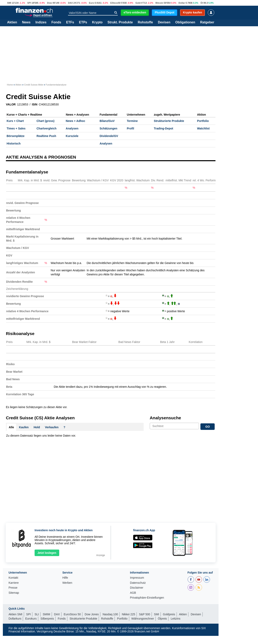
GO (208, 427)
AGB (133, 593)
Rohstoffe (145, 22)
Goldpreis (169, 614)
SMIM (46, 614)
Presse (13, 588)
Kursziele (72, 136)
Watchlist (203, 128)
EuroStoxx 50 (72, 614)
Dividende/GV (109, 136)
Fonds (56, 22)
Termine (132, 121)
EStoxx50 (115, 3)
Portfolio (203, 121)
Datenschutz (138, 583)
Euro (91, 3)
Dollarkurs (15, 619)
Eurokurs (31, 619)
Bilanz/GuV (107, 121)
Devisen (164, 22)
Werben (67, 583)
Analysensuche (165, 418)
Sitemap (14, 593)
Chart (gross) (45, 121)
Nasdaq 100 (110, 614)
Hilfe (65, 578)
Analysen (72, 128)
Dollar (182, 3)
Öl (202, 3)
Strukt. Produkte (120, 22)
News (26, 22)
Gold (138, 3)
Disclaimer (137, 588)
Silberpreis (47, 619)
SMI (9, 3)
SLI (37, 614)
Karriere (14, 583)
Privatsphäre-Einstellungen (147, 598)
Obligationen (185, 22)
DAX (70, 3)
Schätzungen (108, 128)
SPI (29, 3)
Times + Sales (16, 128)
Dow (49, 3)
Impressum (137, 578)
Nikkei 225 (128, 614)
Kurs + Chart (15, 121)
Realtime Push (46, 136)
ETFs (70, 22)
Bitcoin (159, 3)
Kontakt (13, 578)
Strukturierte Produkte (169, 121)
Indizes (41, 22)
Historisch (14, 143)
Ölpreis (162, 619)
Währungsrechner (143, 619)
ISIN (34, 104)
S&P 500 (145, 614)
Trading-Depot (163, 128)
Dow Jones (92, 614)
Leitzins (175, 619)
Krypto (97, 22)
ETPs (83, 22)
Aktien (12, 22)
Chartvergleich (46, 128)
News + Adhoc (75, 121)
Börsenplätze (16, 136)
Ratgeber (207, 22)
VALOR (11, 104)
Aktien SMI (15, 614)
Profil (130, 128)
